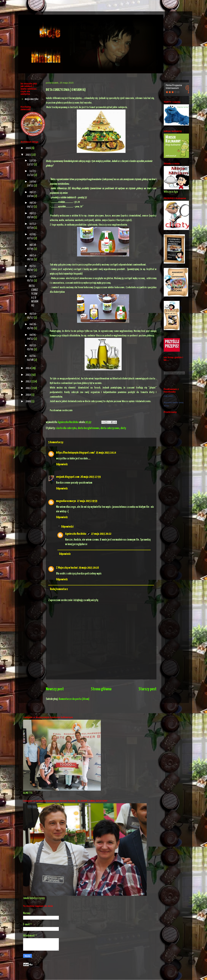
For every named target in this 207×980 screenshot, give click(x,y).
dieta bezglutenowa (89, 428)
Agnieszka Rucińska (68, 422)
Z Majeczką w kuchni (67, 568)
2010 (28, 395)
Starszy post (147, 689)
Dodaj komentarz (59, 589)
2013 (28, 375)
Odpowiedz (62, 464)
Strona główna (101, 689)
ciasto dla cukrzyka (66, 428)
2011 (28, 388)
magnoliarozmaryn (66, 501)
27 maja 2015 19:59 (87, 501)
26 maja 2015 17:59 (90, 477)
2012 (28, 381)
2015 (28, 155)
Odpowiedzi (67, 527)
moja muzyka (32, 99)
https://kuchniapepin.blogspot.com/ (75, 453)
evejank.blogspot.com (68, 477)
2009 (28, 401)
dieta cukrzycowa (110, 428)
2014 (28, 368)
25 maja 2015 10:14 (106, 453)
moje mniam (169, 396)
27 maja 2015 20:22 (101, 534)
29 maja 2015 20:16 (89, 568)
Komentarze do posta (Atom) (74, 699)
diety (123, 428)
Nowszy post (55, 689)
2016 (28, 148)
